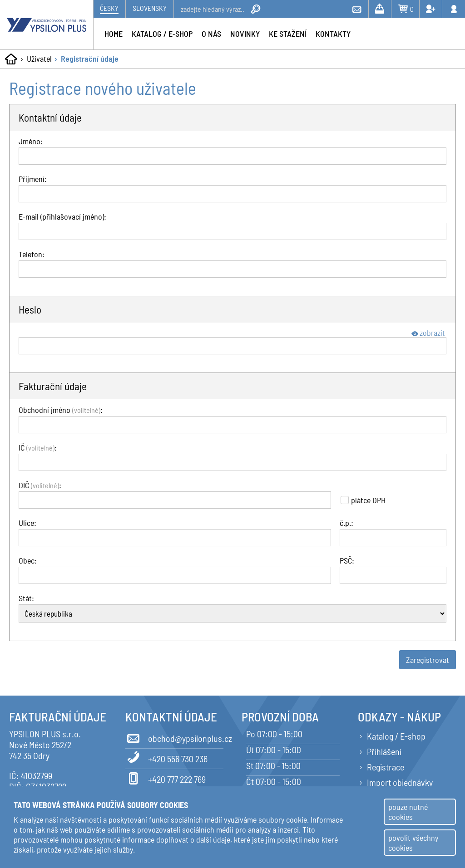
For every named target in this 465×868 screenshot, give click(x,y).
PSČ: (347, 560)
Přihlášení (384, 751)
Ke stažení (288, 34)
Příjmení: (33, 179)
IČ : (38, 447)
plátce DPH (363, 500)
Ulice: (27, 523)
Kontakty (333, 34)
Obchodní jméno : (61, 410)
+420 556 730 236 (166, 757)
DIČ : (40, 485)
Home (114, 34)
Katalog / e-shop (162, 34)
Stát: (26, 598)
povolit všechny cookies (413, 843)
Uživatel (39, 59)
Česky (109, 8)
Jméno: (31, 141)
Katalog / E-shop (396, 736)
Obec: (28, 560)
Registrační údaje (90, 59)
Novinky (245, 34)
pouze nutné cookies (408, 812)
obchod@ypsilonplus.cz (174, 737)
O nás (211, 34)
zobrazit (428, 333)
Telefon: (32, 254)
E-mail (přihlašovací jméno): (62, 216)
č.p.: (346, 523)
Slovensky (150, 8)
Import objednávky (400, 782)
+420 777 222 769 (166, 778)
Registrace (386, 767)
